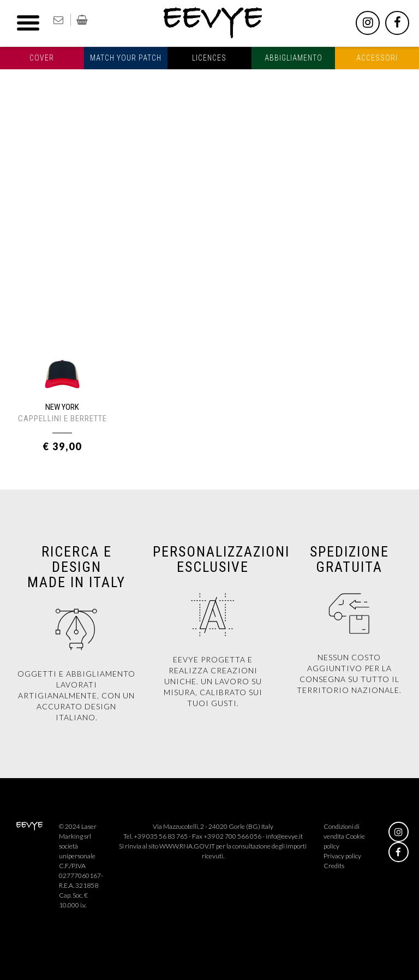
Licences (209, 58)
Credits (334, 866)
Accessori (377, 58)
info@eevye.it (284, 836)
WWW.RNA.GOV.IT (187, 846)
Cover (42, 58)
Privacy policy (342, 856)
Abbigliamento (294, 58)
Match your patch (126, 58)
